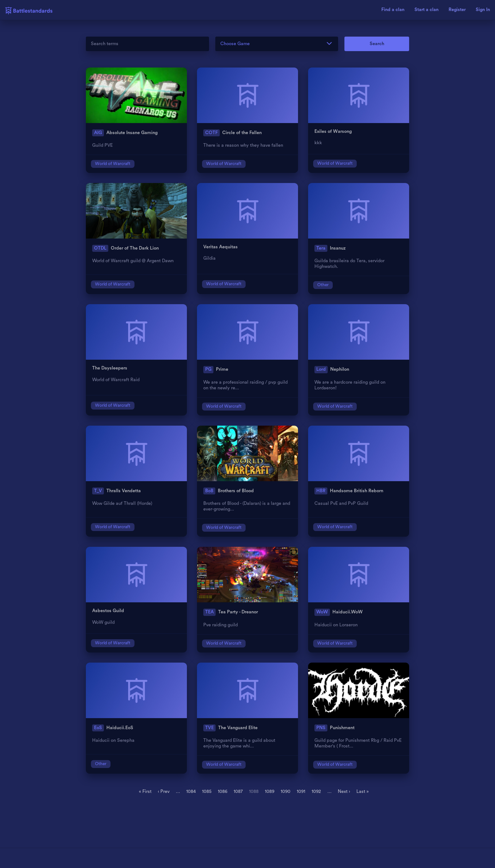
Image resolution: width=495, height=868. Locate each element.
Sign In (483, 10)
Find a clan (393, 10)
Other (323, 285)
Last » (363, 791)
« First (145, 791)
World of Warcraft (113, 164)
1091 (301, 791)
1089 (270, 791)
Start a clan (426, 10)
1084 (191, 791)
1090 (286, 791)
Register (457, 10)
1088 (254, 791)
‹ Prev (164, 791)
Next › (344, 791)
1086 (223, 791)
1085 (207, 791)
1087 (238, 791)
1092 (316, 791)
